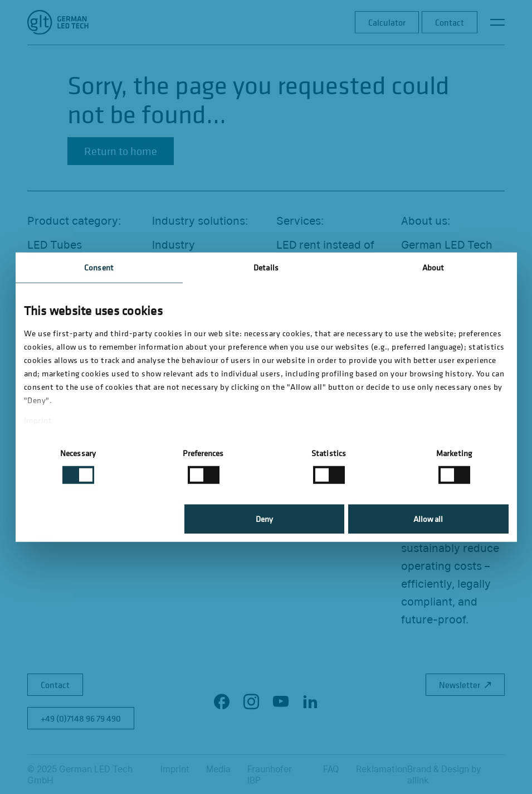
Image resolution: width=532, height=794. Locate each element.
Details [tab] (266, 267)
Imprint (38, 420)
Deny (264, 519)
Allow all (428, 519)
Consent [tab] (99, 267)
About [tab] (433, 267)
